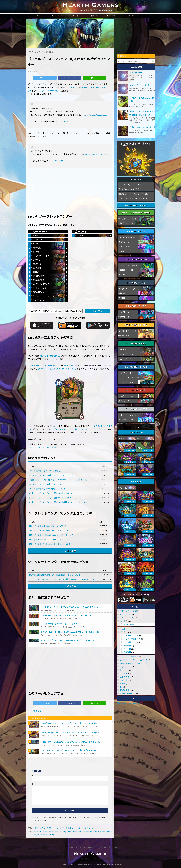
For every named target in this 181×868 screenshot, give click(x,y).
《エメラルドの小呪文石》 (50, 356)
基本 (139, 438)
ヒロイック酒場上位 (132, 639)
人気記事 (124, 673)
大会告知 (124, 680)
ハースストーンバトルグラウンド (134, 663)
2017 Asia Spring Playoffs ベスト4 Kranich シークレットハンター (56, 575)
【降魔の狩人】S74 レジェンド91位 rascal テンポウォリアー (66, 615)
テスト (123, 629)
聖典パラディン (125, 335)
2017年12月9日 (57, 161)
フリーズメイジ (125, 247)
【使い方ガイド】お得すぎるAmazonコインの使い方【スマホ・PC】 (70, 750)
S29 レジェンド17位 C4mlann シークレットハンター (51, 544)
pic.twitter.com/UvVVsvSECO (95, 115)
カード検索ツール (112, 16)
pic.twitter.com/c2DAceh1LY (97, 154)
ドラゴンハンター (126, 350)
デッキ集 (75, 16)
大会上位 (127, 649)
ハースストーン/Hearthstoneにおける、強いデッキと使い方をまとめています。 (91, 859)
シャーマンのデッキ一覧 (136, 367)
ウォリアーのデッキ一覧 (136, 390)
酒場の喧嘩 (125, 690)
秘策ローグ (123, 293)
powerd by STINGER (116, 864)
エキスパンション (127, 618)
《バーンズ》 (72, 87)
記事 (122, 687)
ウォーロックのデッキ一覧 (136, 259)
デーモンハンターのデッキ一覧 (136, 212)
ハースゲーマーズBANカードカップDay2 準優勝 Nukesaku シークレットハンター (62, 579)
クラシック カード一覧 (139, 85)
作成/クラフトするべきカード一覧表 (133, 194)
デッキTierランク (57, 16)
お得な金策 (131, 16)
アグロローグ (124, 298)
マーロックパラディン (127, 331)
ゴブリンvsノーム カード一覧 (142, 127)
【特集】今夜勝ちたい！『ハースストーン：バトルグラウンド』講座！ (70, 733)
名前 (33, 775)
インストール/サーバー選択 (130, 185)
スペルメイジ (124, 242)
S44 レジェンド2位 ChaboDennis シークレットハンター (52, 535)
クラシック (123, 438)
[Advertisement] (70, 187)
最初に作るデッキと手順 (128, 189)
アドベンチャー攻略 (128, 611)
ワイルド (136, 481)
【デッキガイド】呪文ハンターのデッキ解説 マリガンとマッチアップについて (67, 828)
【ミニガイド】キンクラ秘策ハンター (44, 448)
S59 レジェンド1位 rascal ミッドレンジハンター (49, 484)
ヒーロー (124, 670)
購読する (122, 56)
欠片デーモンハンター (128, 223)
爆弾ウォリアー (125, 401)
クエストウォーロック (128, 270)
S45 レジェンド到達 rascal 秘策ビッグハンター (48, 489)
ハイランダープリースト (128, 420)
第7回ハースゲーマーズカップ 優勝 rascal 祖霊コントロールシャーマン (58, 502)
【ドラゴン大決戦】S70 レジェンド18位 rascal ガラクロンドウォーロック (72, 607)
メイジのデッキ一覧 (136, 231)
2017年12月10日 (62, 121)
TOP (38, 16)
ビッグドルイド (125, 312)
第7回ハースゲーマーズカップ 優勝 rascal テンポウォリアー (53, 493)
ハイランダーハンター (128, 354)
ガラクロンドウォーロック (129, 265)
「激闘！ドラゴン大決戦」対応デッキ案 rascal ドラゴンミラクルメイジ (58, 480)
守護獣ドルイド (125, 317)
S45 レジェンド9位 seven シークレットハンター (49, 530)
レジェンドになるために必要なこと (133, 198)
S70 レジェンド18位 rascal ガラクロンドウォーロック (51, 475)
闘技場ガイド (94, 16)
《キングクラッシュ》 (50, 91)
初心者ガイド (126, 677)
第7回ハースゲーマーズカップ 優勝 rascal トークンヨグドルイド (55, 498)
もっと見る (69, 551)
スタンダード (136, 432)
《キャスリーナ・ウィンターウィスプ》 (45, 365)
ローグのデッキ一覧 (136, 283)
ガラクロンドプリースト (128, 415)
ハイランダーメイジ (127, 237)
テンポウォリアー (126, 396)
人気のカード (129, 624)
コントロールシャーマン (128, 378)
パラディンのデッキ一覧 (136, 325)
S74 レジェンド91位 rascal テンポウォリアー (47, 471)
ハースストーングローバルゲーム (134, 660)
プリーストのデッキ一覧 (136, 409)
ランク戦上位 (36, 711)
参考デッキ (128, 646)
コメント (35, 784)
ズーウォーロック (126, 275)
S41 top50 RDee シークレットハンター (45, 539)
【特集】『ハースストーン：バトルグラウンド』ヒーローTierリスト (69, 723)
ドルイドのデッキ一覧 (136, 306)
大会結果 (127, 652)
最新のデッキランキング (136, 205)
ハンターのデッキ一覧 (136, 343)
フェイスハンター (126, 359)
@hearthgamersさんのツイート (130, 703)
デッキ (123, 632)
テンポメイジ (124, 251)
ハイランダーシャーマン (128, 382)
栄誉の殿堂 (123, 488)
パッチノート (126, 667)
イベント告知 (126, 614)
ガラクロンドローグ (127, 289)
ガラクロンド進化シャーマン (130, 373)
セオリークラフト (131, 635)
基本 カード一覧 (136, 72)
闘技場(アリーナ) (127, 693)
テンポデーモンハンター (128, 219)
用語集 (123, 683)
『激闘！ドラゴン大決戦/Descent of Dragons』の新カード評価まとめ (70, 742)
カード (123, 621)
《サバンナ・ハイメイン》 (66, 369)
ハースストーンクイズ (129, 657)
